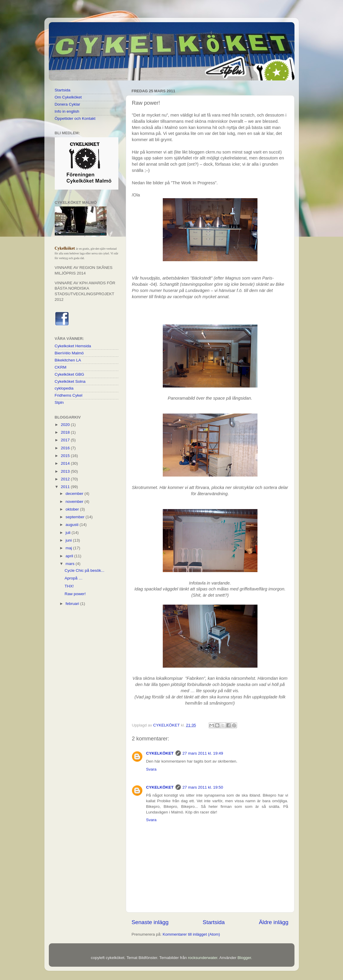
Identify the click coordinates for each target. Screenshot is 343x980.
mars (71, 564)
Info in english (67, 111)
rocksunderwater (203, 958)
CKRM (61, 367)
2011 (66, 487)
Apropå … (74, 578)
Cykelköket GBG (70, 374)
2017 (66, 440)
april (70, 556)
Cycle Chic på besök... (84, 570)
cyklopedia (64, 388)
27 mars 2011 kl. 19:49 (203, 753)
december (75, 494)
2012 (66, 479)
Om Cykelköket (68, 97)
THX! (69, 586)
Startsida (214, 922)
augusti (73, 525)
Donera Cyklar (67, 104)
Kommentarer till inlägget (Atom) (191, 934)
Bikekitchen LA (68, 360)
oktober (73, 509)
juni (69, 540)
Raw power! (75, 594)
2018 (66, 432)
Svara (151, 769)
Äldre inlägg (274, 922)
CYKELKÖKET (160, 753)
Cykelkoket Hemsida (73, 346)
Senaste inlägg (150, 922)
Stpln (59, 402)
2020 (66, 425)
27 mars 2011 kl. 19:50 (203, 787)
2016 (66, 448)
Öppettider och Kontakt (75, 118)
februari (73, 604)
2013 (66, 471)
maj (70, 548)
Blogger (244, 958)
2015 (66, 456)
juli (69, 533)
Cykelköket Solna (70, 381)
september (76, 517)
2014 (66, 463)
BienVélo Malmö (69, 353)
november (75, 502)
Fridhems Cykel (69, 395)
